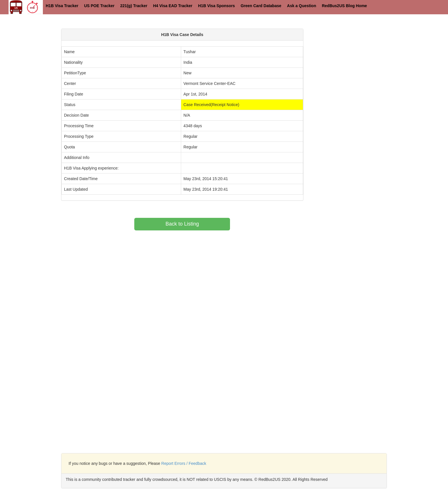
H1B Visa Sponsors (216, 6)
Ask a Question (302, 6)
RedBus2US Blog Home (344, 6)
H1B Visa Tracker (62, 6)
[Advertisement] (360, 69)
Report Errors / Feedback (184, 463)
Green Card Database (261, 6)
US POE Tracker (99, 6)
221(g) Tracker (134, 6)
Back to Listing (182, 224)
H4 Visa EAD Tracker (173, 6)
